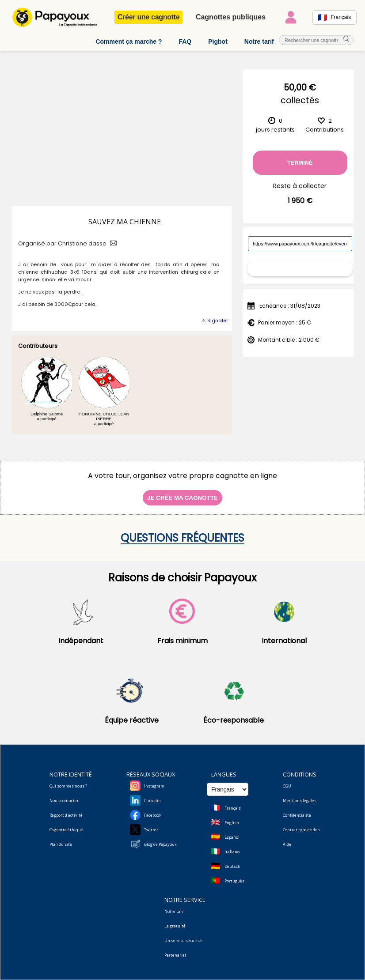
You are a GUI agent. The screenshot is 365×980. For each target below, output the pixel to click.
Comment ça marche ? (129, 41)
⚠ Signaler (215, 320)
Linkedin (152, 801)
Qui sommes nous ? (68, 786)
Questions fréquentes (182, 538)
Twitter (151, 830)
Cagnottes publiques (231, 17)
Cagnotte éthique (66, 830)
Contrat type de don (301, 830)
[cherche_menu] (346, 40)
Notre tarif (259, 41)
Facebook (153, 815)
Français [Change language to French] (233, 808)
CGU (287, 786)
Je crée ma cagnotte (182, 498)
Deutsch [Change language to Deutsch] (232, 866)
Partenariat (175, 955)
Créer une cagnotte (148, 17)
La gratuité (175, 926)
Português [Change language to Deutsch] (234, 881)
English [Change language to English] (232, 823)
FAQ (185, 41)
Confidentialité (297, 815)
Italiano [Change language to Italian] (232, 852)
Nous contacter (64, 801)
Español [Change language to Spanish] (232, 837)
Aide (287, 844)
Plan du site (61, 844)
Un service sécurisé (183, 940)
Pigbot (218, 41)
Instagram (154, 786)
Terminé (300, 163)
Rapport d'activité (66, 815)
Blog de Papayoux (160, 844)
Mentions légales (300, 801)
